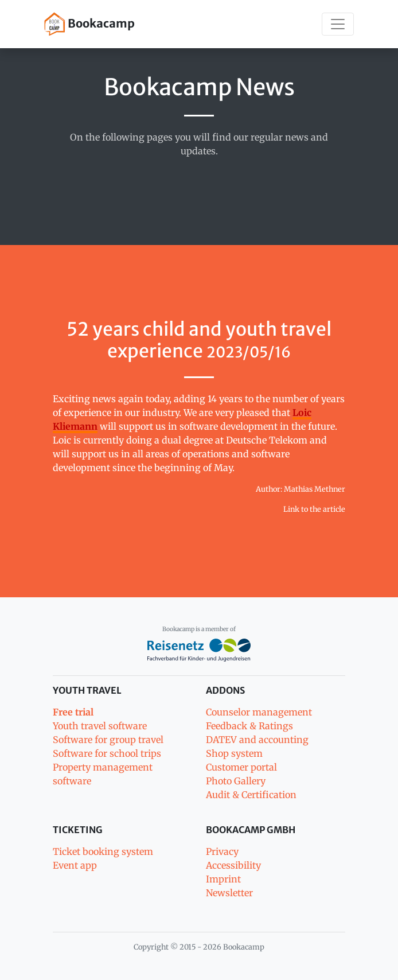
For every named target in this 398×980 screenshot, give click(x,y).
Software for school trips (107, 753)
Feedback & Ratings (249, 726)
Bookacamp (89, 24)
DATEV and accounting (257, 740)
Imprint (223, 879)
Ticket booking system (103, 851)
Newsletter (229, 893)
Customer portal (241, 767)
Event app (75, 865)
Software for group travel (108, 740)
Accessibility (233, 865)
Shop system (234, 753)
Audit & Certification (251, 795)
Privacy (222, 851)
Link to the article (314, 509)
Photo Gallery (236, 781)
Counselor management (259, 712)
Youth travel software (100, 726)
